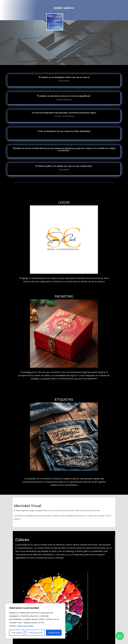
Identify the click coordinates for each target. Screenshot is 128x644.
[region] (35, 621)
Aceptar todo (54, 633)
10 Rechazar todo (35, 633)
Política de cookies (25, 626)
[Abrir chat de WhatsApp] (120, 636)
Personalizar (17, 633)
